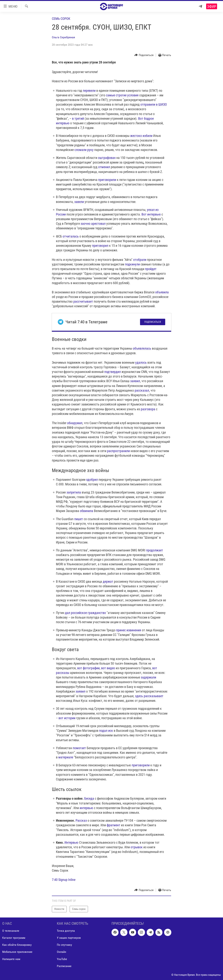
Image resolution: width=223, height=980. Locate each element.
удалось (141, 362)
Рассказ (81, 820)
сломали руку (84, 150)
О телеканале (11, 931)
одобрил (92, 480)
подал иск (106, 731)
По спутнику (64, 945)
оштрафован (107, 158)
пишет (79, 519)
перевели (89, 91)
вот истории (67, 718)
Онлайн (61, 952)
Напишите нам (11, 959)
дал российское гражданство (85, 613)
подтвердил (113, 372)
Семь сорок (61, 19)
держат (108, 581)
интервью (86, 808)
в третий (78, 118)
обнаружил (75, 423)
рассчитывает (83, 301)
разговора (148, 409)
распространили (118, 451)
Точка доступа (66, 931)
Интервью (71, 842)
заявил (135, 381)
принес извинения (129, 630)
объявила (162, 292)
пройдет (151, 269)
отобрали (140, 260)
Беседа (89, 798)
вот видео (108, 668)
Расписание (64, 966)
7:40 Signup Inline (64, 880)
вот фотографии (88, 668)
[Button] (144, 55)
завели (79, 202)
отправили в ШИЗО (154, 104)
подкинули (132, 264)
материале (66, 757)
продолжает (155, 550)
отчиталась (71, 236)
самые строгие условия (122, 95)
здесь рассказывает (149, 696)
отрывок (137, 847)
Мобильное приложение (17, 952)
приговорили (107, 180)
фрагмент (113, 825)
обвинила (86, 511)
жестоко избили (141, 136)
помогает (79, 748)
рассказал (142, 390)
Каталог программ (14, 938)
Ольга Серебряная (63, 37)
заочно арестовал (93, 224)
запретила (74, 492)
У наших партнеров (69, 938)
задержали (148, 677)
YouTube (62, 959)
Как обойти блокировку (17, 945)
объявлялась (142, 348)
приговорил (100, 246)
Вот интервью (151, 214)
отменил (104, 167)
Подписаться (153, 322)
